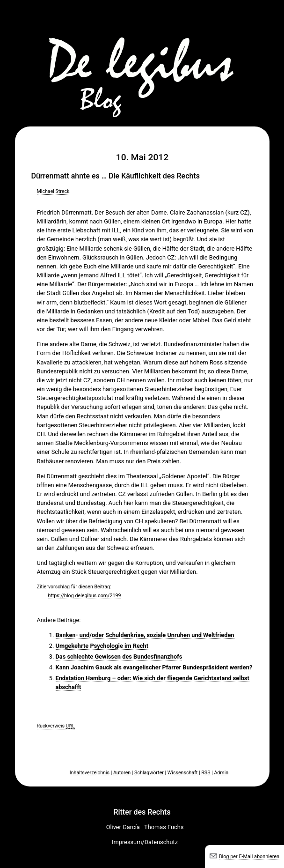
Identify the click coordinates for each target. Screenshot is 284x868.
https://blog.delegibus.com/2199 (85, 596)
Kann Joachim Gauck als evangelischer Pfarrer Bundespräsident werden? (154, 667)
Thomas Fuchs (164, 827)
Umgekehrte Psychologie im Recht (102, 646)
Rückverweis (56, 726)
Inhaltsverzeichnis (90, 773)
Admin (221, 773)
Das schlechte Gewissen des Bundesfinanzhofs (119, 657)
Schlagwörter (149, 773)
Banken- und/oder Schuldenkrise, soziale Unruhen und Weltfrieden (145, 635)
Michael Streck (53, 191)
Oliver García (123, 827)
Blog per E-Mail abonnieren (249, 857)
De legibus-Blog (142, 61)
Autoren (122, 773)
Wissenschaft (183, 773)
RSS (206, 773)
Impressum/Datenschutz (145, 842)
